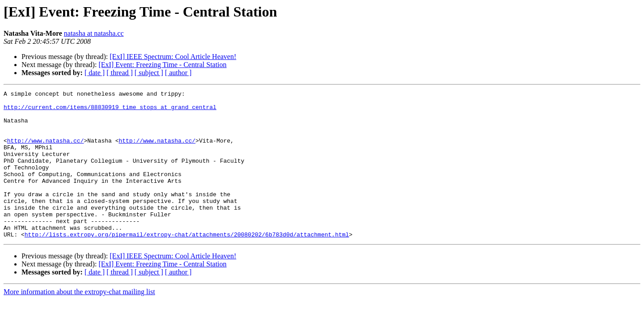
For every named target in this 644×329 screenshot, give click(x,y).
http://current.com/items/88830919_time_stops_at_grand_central (110, 111)
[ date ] (95, 73)
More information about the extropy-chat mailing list (79, 321)
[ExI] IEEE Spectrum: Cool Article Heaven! (173, 57)
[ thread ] (120, 73)
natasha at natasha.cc (94, 33)
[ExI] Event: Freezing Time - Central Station (162, 65)
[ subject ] (149, 73)
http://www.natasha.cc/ (46, 151)
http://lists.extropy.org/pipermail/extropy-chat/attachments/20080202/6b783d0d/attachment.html (187, 264)
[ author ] (178, 73)
